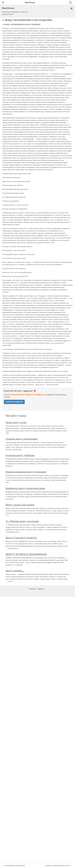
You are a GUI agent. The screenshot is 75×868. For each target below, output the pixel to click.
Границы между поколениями (22, 439)
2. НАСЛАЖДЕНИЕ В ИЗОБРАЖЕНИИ (14, 866)
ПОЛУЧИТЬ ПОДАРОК (14, 402)
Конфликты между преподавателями (25, 488)
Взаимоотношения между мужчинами (26, 472)
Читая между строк (16, 422)
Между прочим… (15, 571)
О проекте (32, 589)
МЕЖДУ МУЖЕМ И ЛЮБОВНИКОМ (26, 554)
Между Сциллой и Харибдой (21, 538)
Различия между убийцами (20, 455)
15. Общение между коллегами (22, 521)
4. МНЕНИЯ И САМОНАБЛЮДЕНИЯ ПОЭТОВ (57, 866)
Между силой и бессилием (20, 505)
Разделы (41, 589)
